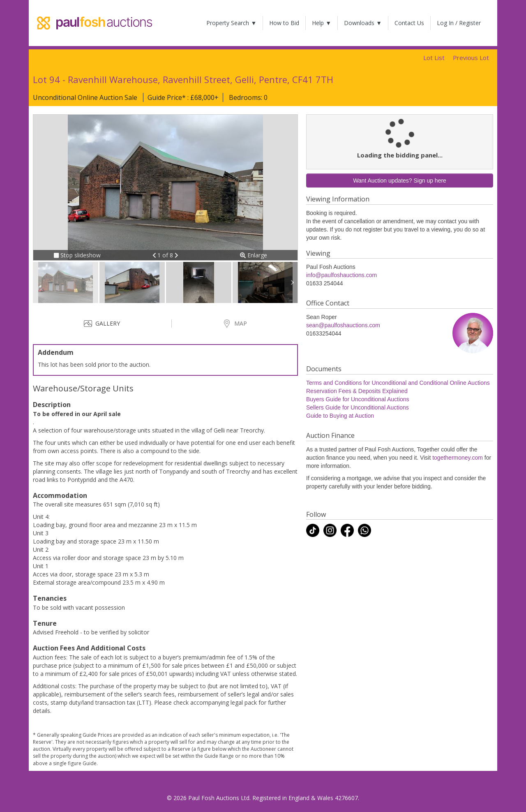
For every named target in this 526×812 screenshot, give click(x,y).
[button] (155, 255)
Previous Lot (471, 58)
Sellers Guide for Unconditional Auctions (358, 407)
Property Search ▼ (231, 23)
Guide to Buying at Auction (340, 416)
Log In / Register (459, 23)
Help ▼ (322, 23)
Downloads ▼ (363, 23)
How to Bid (284, 23)
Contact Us (409, 23)
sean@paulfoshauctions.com (343, 325)
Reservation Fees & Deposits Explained (357, 391)
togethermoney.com (458, 458)
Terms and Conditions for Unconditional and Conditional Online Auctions (398, 383)
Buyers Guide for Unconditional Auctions (358, 399)
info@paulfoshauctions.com (341, 275)
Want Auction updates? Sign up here (400, 180)
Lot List (434, 58)
